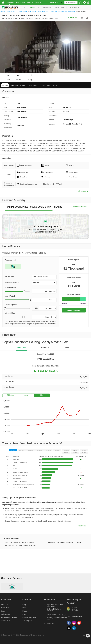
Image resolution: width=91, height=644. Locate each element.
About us (4, 605)
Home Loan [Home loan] (73, 18)
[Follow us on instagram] (75, 625)
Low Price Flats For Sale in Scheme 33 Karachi (20, 546)
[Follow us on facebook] (69, 625)
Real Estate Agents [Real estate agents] (29, 617)
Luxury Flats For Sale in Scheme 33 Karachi (19, 543)
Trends (56, 85)
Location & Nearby (18, 85)
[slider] (24, 291)
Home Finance (33, 85)
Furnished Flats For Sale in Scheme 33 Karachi (65, 543)
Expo (24, 614)
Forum (25, 611)
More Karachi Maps (80, 207)
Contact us (5, 608)
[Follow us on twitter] (69, 630)
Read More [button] (83, 526)
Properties (10, 2)
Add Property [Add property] (27, 621)
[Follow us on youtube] (80, 625)
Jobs (3, 611)
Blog (24, 605)
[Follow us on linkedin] (75, 630)
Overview (5, 85)
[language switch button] (80, 2)
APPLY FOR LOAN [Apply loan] (74, 310)
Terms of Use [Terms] (6, 621)
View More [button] (83, 191)
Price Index (46, 85)
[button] (44, 277)
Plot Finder (20, 2)
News (25, 608)
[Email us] (55, 624)
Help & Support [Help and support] (7, 614)
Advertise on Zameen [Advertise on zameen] (9, 617)
